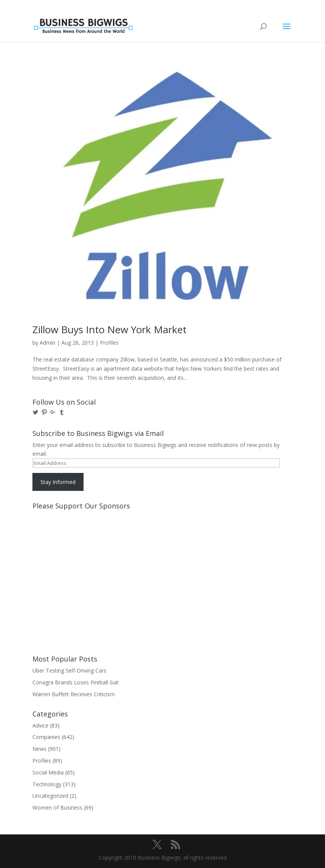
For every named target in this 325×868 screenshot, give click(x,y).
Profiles (109, 343)
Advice (40, 725)
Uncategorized (50, 796)
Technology (47, 784)
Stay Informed (58, 482)
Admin (47, 343)
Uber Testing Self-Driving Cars (69, 670)
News (39, 749)
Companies (46, 737)
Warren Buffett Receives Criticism (74, 694)
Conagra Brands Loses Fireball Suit (76, 682)
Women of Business (57, 807)
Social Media (48, 772)
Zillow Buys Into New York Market (109, 329)
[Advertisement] (67, 542)
